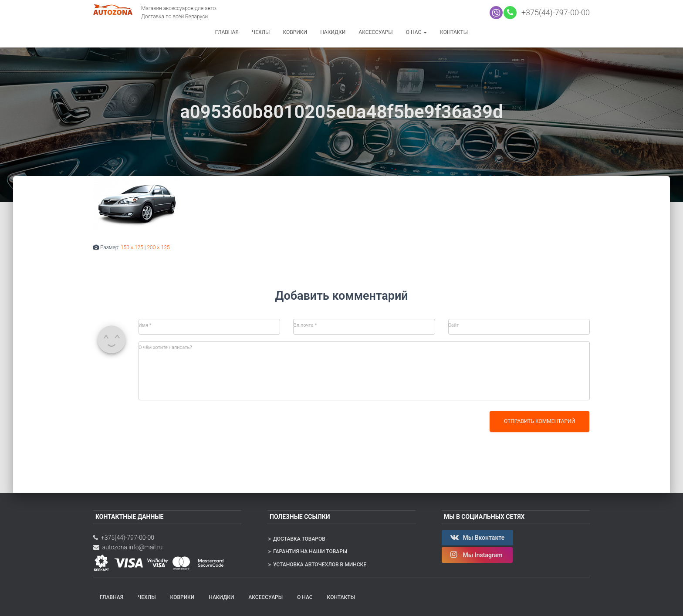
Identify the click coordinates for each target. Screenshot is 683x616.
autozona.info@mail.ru (128, 547)
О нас (416, 32)
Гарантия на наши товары (310, 552)
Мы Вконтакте (477, 537)
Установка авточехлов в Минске (320, 565)
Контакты (454, 32)
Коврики (295, 32)
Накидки (333, 32)
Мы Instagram (477, 555)
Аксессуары (375, 32)
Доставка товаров (299, 539)
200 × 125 (158, 247)
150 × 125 (132, 247)
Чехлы (261, 32)
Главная (227, 32)
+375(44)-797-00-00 (554, 12)
